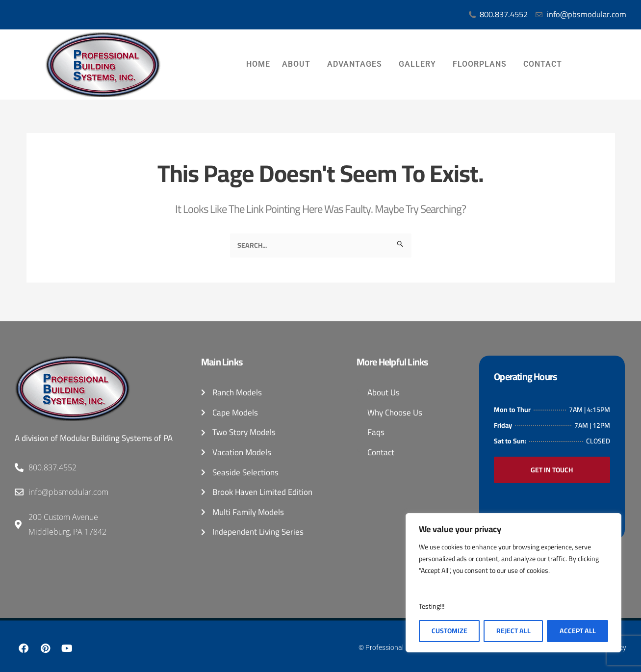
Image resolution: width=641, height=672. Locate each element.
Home (258, 65)
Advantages (357, 65)
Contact (545, 65)
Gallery (420, 65)
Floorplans (482, 65)
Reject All (513, 631)
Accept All (578, 631)
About (299, 65)
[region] (513, 583)
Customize (449, 631)
